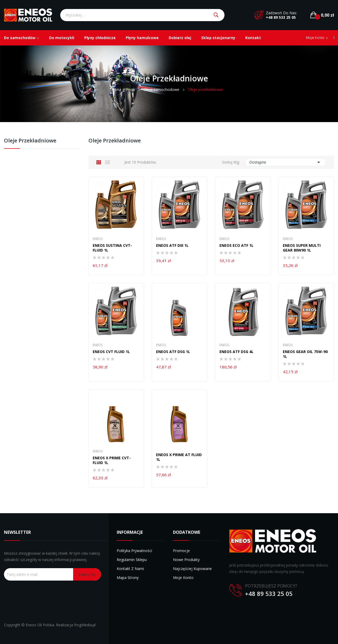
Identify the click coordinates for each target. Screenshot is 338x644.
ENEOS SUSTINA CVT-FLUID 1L (112, 248)
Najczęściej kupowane (192, 569)
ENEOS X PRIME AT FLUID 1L (179, 457)
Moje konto (183, 578)
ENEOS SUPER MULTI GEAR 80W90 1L (302, 248)
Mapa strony (128, 578)
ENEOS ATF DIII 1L (172, 245)
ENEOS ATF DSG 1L (173, 352)
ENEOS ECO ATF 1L (236, 245)
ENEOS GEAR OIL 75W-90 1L (305, 354)
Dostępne (286, 162)
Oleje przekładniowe (30, 141)
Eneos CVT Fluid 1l (111, 352)
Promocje (181, 551)
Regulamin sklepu (132, 560)
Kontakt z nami (130, 569)
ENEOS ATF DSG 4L (236, 352)
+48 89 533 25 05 (281, 17)
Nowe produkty (186, 560)
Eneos (98, 239)
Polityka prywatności (134, 551)
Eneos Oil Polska (40, 625)
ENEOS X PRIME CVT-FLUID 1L (112, 460)
